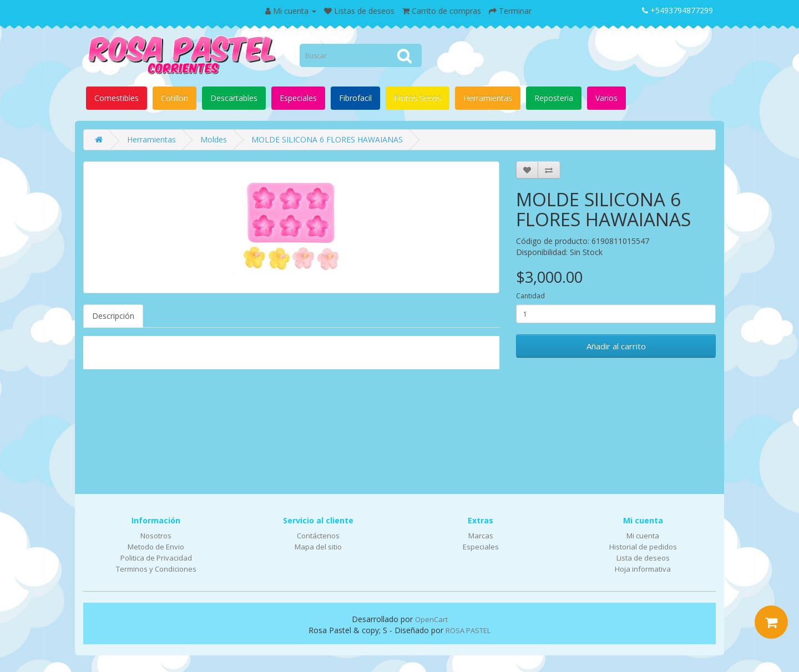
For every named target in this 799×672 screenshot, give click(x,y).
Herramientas (488, 98)
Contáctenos (318, 536)
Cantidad (530, 296)
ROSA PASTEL (468, 630)
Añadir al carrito (616, 346)
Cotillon (175, 98)
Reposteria (554, 98)
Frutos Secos (418, 98)
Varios (606, 98)
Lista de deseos (643, 558)
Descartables (234, 98)
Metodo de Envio (156, 547)
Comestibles (117, 98)
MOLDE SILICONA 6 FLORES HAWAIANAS (327, 139)
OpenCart (431, 619)
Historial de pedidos (643, 547)
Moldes (214, 139)
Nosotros (156, 536)
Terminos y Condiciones (156, 569)
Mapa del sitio (318, 547)
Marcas (481, 536)
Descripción (113, 316)
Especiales (298, 98)
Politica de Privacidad (156, 558)
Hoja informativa (643, 569)
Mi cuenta (643, 536)
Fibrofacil (355, 98)
